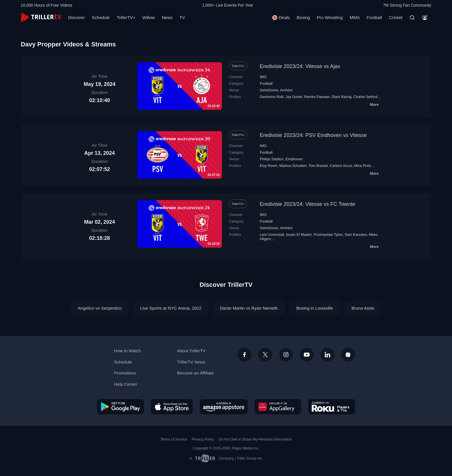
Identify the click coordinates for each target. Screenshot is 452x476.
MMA (355, 17)
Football (374, 17)
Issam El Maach (299, 235)
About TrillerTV (191, 351)
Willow (149, 17)
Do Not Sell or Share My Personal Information (255, 439)
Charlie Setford (365, 97)
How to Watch (128, 351)
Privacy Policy (203, 439)
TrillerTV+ (126, 17)
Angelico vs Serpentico (100, 308)
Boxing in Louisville (315, 308)
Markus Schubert (293, 166)
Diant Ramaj (341, 97)
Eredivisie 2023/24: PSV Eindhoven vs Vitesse (313, 135)
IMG (263, 77)
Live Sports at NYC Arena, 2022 (171, 308)
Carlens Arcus (341, 166)
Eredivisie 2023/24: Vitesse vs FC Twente (308, 204)
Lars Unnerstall (272, 235)
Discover (76, 17)
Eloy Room (269, 166)
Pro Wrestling (330, 17)
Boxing (303, 17)
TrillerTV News (191, 362)
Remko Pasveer (317, 97)
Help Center (126, 384)
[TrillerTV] (41, 17)
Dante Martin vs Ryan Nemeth (249, 308)
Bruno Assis (363, 308)
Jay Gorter (294, 97)
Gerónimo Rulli (272, 97)
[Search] (412, 18)
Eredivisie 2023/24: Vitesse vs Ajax (300, 66)
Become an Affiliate (195, 373)
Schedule (101, 17)
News (167, 17)
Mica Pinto (362, 166)
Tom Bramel (318, 166)
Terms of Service (174, 439)
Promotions (125, 373)
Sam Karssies (356, 235)
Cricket (396, 17)
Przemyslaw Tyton (328, 235)
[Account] (425, 18)
